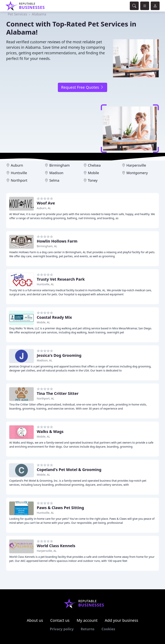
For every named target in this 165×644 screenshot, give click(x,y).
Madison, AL (44, 360)
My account (87, 620)
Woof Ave (46, 203)
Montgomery (137, 173)
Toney (93, 180)
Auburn (17, 165)
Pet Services (18, 14)
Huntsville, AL (45, 284)
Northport (19, 180)
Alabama (39, 14)
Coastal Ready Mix (54, 317)
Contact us (60, 620)
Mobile (93, 173)
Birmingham (60, 165)
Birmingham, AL (47, 246)
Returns (88, 629)
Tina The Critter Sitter (58, 393)
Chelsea (94, 165)
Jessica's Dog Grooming (59, 355)
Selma (54, 180)
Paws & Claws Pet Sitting (60, 508)
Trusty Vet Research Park (61, 279)
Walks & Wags (50, 431)
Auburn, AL (44, 208)
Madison (56, 173)
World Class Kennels (56, 546)
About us (35, 620)
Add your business (122, 620)
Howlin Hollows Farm (57, 241)
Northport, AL (45, 398)
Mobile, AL (43, 322)
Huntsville (19, 173)
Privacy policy (62, 629)
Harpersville (136, 165)
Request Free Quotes (82, 87)
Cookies (108, 629)
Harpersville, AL (47, 551)
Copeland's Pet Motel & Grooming (69, 470)
